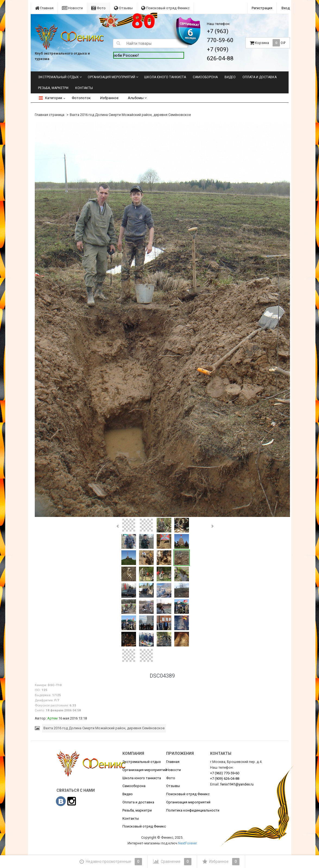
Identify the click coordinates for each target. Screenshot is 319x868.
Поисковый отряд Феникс (165, 8)
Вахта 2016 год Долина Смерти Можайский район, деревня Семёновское (130, 115)
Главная (44, 8)
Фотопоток (81, 98)
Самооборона (205, 77)
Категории (50, 98)
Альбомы (137, 98)
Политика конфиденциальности (193, 810)
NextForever (187, 843)
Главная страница (50, 115)
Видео (230, 77)
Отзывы (123, 8)
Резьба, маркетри (53, 88)
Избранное (109, 98)
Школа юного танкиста (165, 77)
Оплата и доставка (260, 77)
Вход (286, 8)
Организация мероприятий (111, 77)
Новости (72, 8)
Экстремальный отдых (58, 77)
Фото (98, 8)
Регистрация (262, 8)
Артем (52, 718)
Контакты (84, 88)
